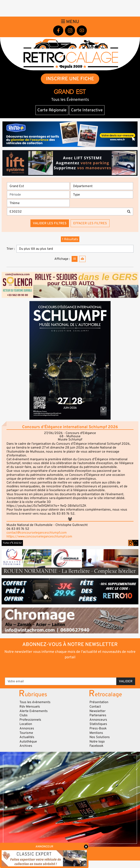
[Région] (38, 186)
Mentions (96, 733)
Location (26, 724)
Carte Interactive (87, 110)
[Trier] (75, 249)
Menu (70, 22)
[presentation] (70, 668)
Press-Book (98, 728)
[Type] (102, 195)
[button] (70, 360)
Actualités (27, 737)
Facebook (96, 746)
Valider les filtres (50, 223)
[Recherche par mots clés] (66, 212)
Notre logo (97, 742)
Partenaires (98, 715)
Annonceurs (98, 720)
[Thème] (38, 203)
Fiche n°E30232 (12, 543)
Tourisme (26, 733)
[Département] (102, 186)
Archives (26, 746)
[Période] (38, 195)
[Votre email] (61, 681)
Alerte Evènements (34, 711)
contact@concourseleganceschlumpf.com (37, 533)
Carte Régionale (52, 110)
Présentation (99, 702)
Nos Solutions (100, 737)
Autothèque (28, 742)
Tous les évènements (35, 702)
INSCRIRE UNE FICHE (70, 79)
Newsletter (97, 711)
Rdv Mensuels (30, 707)
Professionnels (30, 720)
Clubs (24, 715)
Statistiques (98, 724)
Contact (95, 707)
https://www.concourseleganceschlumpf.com (39, 536)
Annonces (27, 728)
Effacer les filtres (90, 223)
